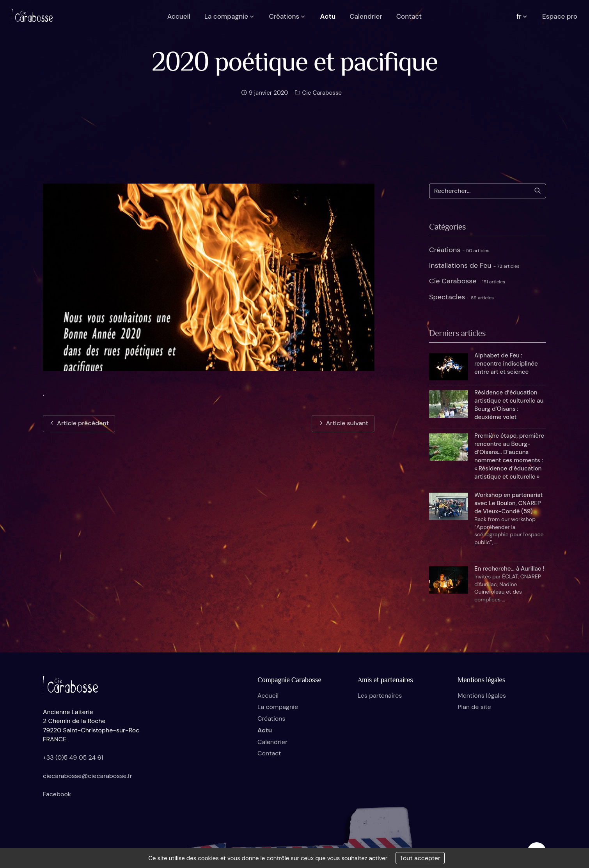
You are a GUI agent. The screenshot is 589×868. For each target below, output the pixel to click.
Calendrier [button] (366, 16)
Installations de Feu (474, 265)
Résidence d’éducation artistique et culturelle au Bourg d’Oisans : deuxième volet (509, 405)
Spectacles (461, 297)
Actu (265, 730)
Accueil (268, 696)
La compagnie (278, 707)
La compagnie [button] (230, 16)
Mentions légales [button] (482, 696)
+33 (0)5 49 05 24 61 (73, 758)
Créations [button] (288, 16)
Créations (459, 250)
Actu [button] (328, 16)
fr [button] (522, 16)
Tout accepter (420, 858)
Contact (269, 753)
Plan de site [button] (474, 707)
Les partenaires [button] (380, 696)
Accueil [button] (179, 16)
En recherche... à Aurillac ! (509, 569)
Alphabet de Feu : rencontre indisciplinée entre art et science (506, 364)
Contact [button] (409, 16)
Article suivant (343, 423)
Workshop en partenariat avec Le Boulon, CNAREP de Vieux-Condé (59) (508, 503)
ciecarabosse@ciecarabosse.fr (88, 776)
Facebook (57, 794)
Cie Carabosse (321, 93)
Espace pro (560, 16)
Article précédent (79, 423)
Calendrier (272, 742)
